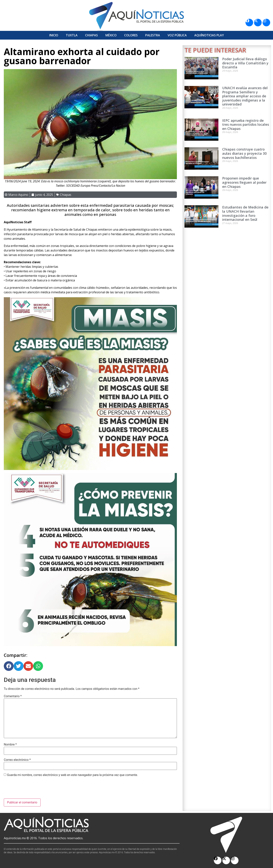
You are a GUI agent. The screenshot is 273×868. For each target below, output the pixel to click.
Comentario (13, 696)
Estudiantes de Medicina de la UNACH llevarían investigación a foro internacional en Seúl (245, 213)
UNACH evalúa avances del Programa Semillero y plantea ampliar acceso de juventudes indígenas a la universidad (245, 96)
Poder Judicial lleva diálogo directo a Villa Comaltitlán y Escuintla (245, 63)
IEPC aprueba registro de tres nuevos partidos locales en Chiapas (246, 125)
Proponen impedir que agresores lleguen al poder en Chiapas (244, 182)
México (111, 35)
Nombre (10, 745)
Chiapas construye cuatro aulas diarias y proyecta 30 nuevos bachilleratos (244, 153)
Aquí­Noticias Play (209, 35)
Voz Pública (177, 35)
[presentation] (33, 789)
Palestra (153, 35)
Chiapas (91, 35)
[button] (9, 666)
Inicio (54, 35)
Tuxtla (72, 35)
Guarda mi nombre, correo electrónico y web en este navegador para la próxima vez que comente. (72, 775)
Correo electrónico (17, 760)
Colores (131, 35)
